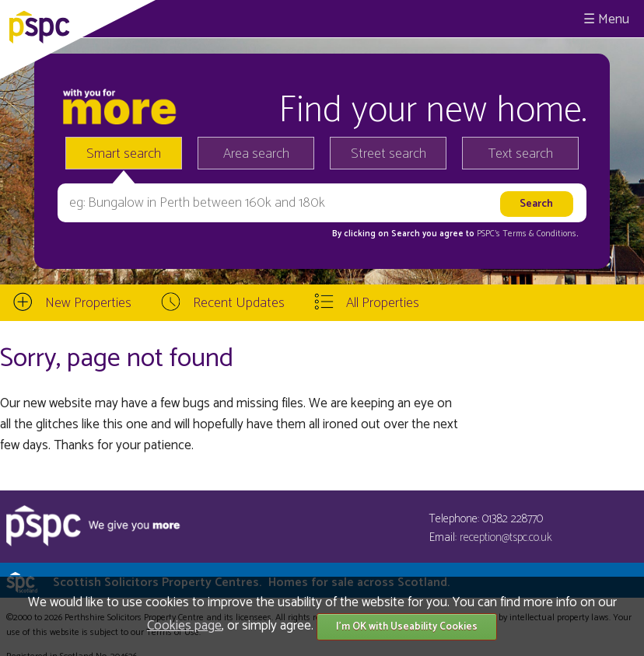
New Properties (88, 303)
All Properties (383, 303)
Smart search (124, 154)
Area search (256, 154)
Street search (388, 154)
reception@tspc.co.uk (506, 537)
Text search (521, 154)
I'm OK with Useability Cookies (407, 627)
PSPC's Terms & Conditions (527, 234)
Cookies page (184, 626)
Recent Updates (239, 303)
